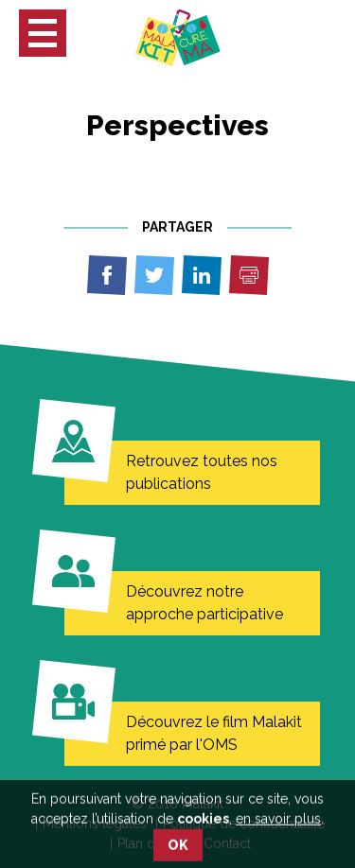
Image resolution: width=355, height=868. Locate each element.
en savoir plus (278, 830)
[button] (43, 33)
